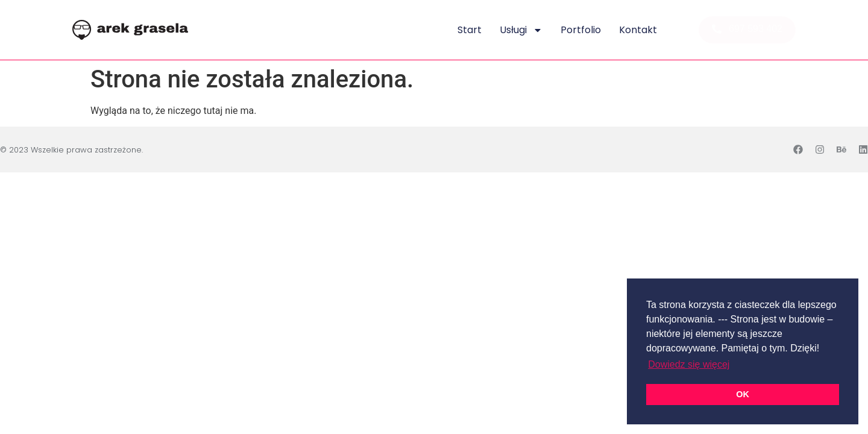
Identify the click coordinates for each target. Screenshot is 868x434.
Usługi (521, 30)
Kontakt (638, 30)
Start (470, 30)
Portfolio (581, 30)
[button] (747, 30)
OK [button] (743, 394)
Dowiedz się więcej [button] (689, 364)
